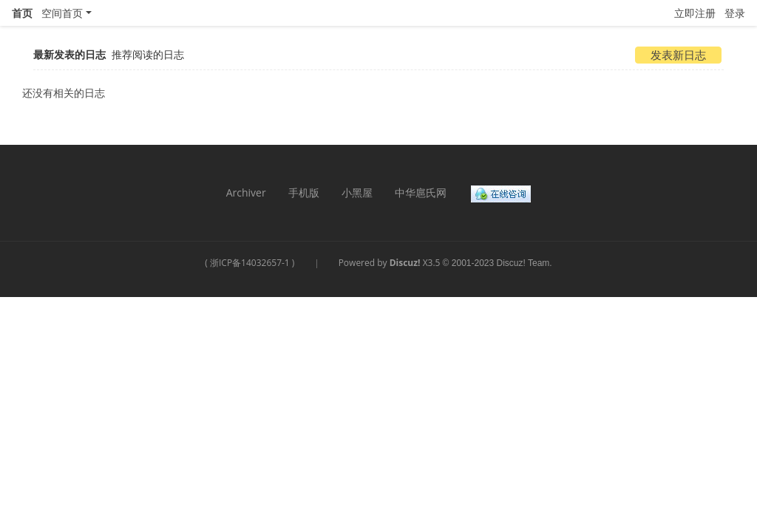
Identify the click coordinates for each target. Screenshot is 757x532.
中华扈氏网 (421, 192)
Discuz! (405, 263)
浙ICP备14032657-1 (250, 263)
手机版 (304, 192)
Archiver (246, 192)
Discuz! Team (523, 263)
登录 (735, 13)
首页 (22, 13)
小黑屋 (357, 192)
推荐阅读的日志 (148, 54)
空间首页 (62, 13)
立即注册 (695, 13)
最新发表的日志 (69, 54)
